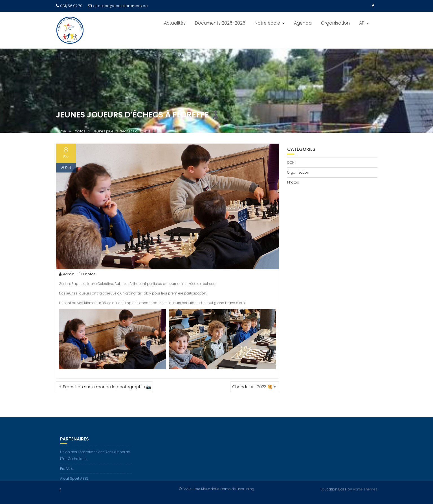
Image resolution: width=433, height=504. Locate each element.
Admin (67, 275)
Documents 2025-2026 (220, 23)
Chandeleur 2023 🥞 (252, 387)
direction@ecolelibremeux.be (118, 6)
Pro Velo (67, 471)
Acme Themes (365, 489)
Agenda (303, 23)
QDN (291, 162)
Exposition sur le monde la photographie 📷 (107, 387)
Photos (89, 275)
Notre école (267, 23)
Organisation (335, 23)
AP (362, 23)
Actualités (175, 23)
